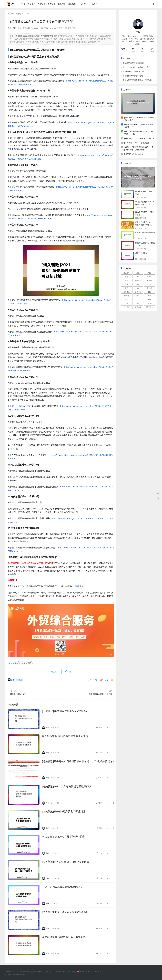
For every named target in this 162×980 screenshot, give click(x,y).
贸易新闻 (20, 14)
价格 (127, 303)
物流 (127, 299)
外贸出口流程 (150, 307)
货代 (127, 284)
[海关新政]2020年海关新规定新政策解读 (65, 711)
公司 (138, 277)
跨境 (138, 296)
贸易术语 (138, 292)
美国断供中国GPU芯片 (18, 694)
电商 (138, 284)
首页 (23, 4)
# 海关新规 (27, 663)
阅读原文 (79, 586)
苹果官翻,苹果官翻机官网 (133, 76)
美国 (149, 273)
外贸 (138, 273)
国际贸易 (138, 280)
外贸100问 (73, 4)
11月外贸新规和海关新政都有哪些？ (62, 887)
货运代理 (127, 307)
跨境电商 (127, 273)
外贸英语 (52, 4)
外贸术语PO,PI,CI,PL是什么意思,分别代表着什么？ (139, 126)
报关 (127, 280)
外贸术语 (62, 4)
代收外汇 (83, 4)
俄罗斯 (127, 296)
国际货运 (127, 292)
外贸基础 (31, 4)
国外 (149, 296)
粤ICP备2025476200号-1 (59, 972)
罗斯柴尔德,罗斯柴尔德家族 (134, 63)
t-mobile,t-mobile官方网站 (133, 71)
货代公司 (149, 288)
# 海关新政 (14, 663)
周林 (15, 28)
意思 (127, 288)
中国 (149, 292)
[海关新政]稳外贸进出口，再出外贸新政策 (66, 862)
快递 (138, 288)
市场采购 (94, 4)
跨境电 (149, 277)
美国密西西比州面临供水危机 (100, 694)
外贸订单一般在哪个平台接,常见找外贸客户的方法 (139, 133)
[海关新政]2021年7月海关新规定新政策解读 (67, 786)
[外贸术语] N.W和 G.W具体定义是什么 (139, 138)
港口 (149, 299)
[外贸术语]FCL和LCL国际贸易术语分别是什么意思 (139, 119)
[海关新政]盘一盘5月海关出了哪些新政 (64, 811)
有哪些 (149, 280)
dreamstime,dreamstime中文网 (136, 67)
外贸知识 (42, 4)
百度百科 (16, 974)
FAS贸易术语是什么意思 (134, 154)
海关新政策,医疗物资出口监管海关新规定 (65, 736)
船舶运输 (138, 307)
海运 (127, 277)
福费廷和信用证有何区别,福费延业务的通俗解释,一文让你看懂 (139, 148)
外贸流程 (149, 303)
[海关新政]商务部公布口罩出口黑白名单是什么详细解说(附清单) (78, 761)
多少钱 (149, 284)
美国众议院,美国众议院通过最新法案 (137, 80)
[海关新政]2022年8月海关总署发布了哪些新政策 (40, 21)
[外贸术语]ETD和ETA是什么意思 (137, 143)
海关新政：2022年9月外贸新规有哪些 (63, 836)
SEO (138, 303)
